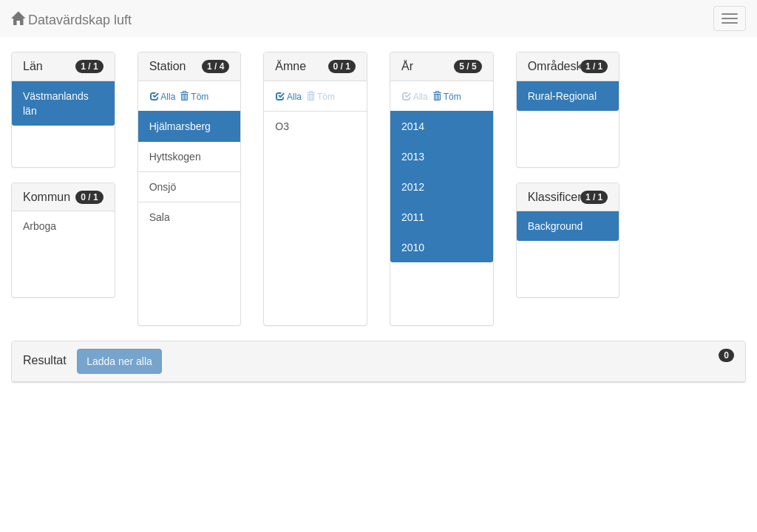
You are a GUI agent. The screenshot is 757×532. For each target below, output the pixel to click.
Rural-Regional (562, 96)
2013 (413, 157)
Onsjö (163, 187)
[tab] (378, 362)
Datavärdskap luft (71, 20)
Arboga (40, 226)
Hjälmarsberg (180, 126)
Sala (160, 217)
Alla (163, 97)
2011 (413, 217)
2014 (413, 126)
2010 (413, 248)
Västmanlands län (56, 103)
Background (556, 226)
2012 (413, 187)
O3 (282, 126)
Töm (194, 97)
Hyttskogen (175, 157)
